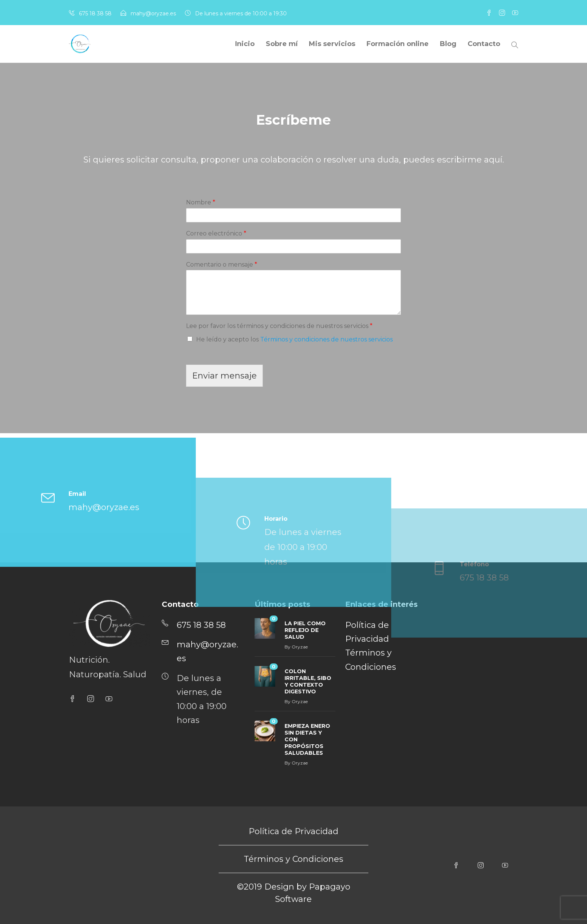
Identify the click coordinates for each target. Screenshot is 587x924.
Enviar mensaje (224, 376)
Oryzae (300, 701)
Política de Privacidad (293, 831)
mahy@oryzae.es (153, 13)
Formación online (398, 44)
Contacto (484, 44)
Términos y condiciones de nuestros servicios (326, 339)
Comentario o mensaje (222, 265)
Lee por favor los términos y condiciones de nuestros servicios (279, 326)
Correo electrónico (216, 233)
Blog (448, 44)
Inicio (245, 44)
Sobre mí (282, 44)
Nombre (201, 202)
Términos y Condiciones (293, 859)
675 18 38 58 (95, 13)
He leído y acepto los (294, 339)
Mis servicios (332, 44)
